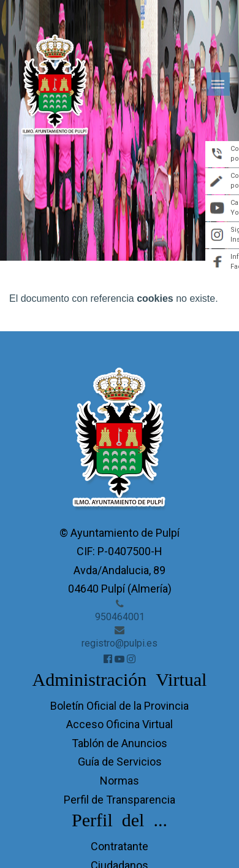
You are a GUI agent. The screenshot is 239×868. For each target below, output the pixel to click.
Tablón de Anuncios (120, 743)
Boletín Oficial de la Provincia (120, 706)
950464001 (120, 617)
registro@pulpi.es (120, 643)
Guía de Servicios (120, 762)
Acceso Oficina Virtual (120, 724)
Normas (120, 781)
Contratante (120, 846)
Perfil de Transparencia (120, 800)
